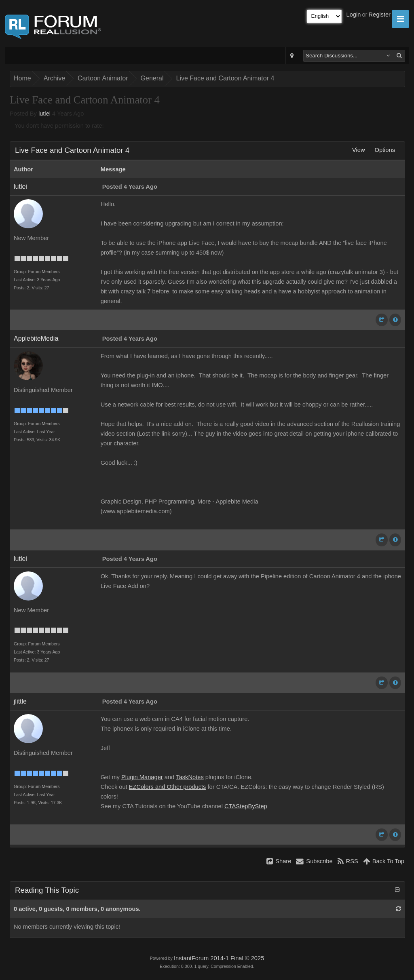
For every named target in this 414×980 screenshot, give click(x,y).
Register (379, 15)
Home (22, 78)
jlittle (20, 701)
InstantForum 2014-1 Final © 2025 (219, 958)
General (152, 78)
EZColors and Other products (168, 787)
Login (354, 15)
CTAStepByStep (246, 806)
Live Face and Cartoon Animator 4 (225, 78)
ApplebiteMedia (36, 338)
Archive (54, 78)
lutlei (44, 114)
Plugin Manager (142, 777)
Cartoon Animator (103, 78)
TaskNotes (190, 777)
